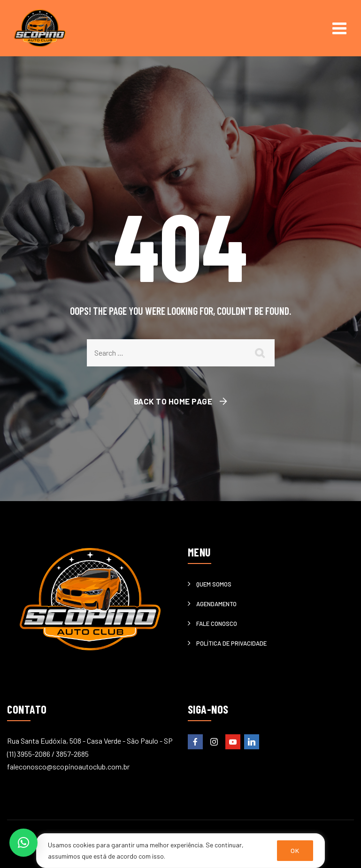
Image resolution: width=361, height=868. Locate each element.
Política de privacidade (231, 643)
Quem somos (214, 584)
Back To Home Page (173, 401)
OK (295, 850)
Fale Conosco (217, 624)
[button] (23, 843)
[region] (180, 851)
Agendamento (216, 604)
